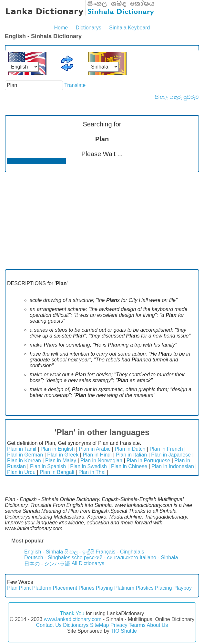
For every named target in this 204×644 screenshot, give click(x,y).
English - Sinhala (44, 552)
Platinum (124, 588)
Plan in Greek (63, 455)
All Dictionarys (88, 563)
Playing (104, 588)
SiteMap (100, 625)
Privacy (119, 625)
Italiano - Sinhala (159, 558)
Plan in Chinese (129, 466)
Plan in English (57, 449)
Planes (86, 588)
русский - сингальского (111, 558)
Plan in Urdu (21, 472)
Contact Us (49, 625)
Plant (25, 588)
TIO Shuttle (124, 631)
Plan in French (166, 449)
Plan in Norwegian (101, 461)
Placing (163, 588)
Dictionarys (89, 28)
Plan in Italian (131, 455)
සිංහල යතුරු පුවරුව (177, 97)
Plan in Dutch (130, 449)
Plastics (145, 588)
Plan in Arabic (95, 449)
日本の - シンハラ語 (47, 564)
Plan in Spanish (48, 466)
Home (61, 28)
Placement (65, 588)
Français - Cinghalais (120, 552)
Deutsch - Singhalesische (53, 558)
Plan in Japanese (171, 455)
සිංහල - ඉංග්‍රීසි (79, 552)
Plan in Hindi (97, 455)
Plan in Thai (92, 472)
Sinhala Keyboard (129, 28)
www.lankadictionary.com (73, 619)
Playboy (183, 588)
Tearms (137, 625)
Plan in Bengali (57, 472)
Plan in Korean (24, 461)
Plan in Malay (61, 461)
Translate (75, 85)
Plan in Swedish (88, 466)
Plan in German (25, 455)
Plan (12, 588)
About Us (158, 625)
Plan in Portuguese (148, 461)
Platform (42, 588)
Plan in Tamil (22, 449)
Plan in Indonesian (173, 466)
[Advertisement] (102, 221)
